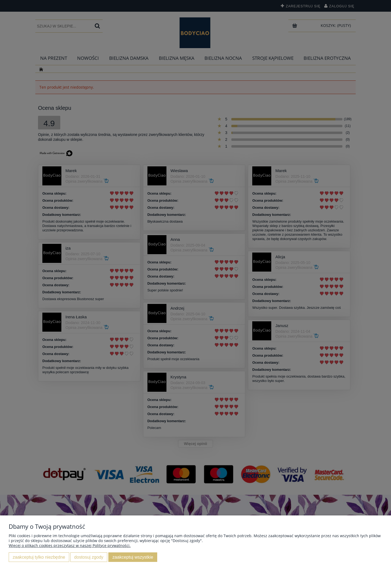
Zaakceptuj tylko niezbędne (39, 557)
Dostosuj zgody (89, 557)
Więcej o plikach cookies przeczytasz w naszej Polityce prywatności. (70, 545)
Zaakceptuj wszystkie (133, 557)
